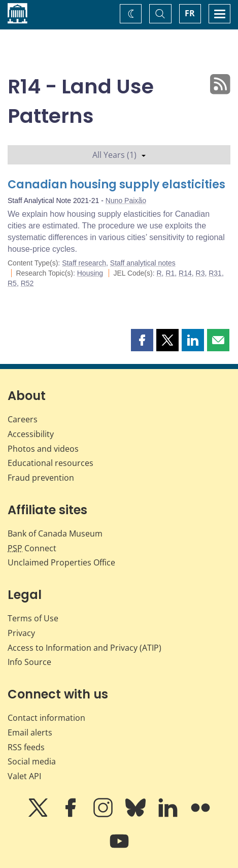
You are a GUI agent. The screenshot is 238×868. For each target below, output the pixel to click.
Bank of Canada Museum (55, 533)
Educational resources (50, 463)
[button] (142, 340)
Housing (90, 273)
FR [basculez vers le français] (190, 13)
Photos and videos (43, 449)
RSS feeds (26, 747)
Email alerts (30, 732)
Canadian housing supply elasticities (116, 185)
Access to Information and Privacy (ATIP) (84, 648)
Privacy (21, 633)
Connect (32, 548)
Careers (23, 419)
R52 (27, 283)
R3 (200, 273)
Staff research (84, 263)
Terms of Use (33, 618)
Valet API (24, 776)
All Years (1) (119, 155)
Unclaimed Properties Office (61, 562)
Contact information (46, 718)
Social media (32, 761)
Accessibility (31, 434)
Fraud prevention (41, 478)
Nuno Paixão (126, 201)
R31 (215, 273)
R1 (170, 273)
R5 (12, 283)
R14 (185, 273)
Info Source (29, 662)
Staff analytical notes (143, 263)
